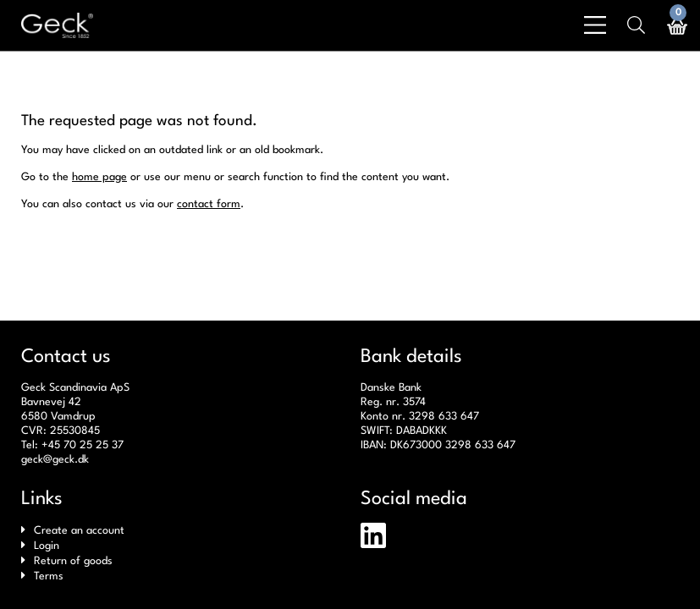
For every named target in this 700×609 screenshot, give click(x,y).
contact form (209, 204)
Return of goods (73, 561)
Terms (49, 576)
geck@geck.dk (55, 460)
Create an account (79, 531)
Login (47, 546)
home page (99, 177)
